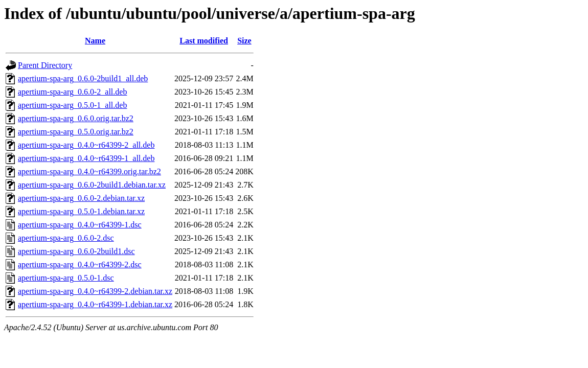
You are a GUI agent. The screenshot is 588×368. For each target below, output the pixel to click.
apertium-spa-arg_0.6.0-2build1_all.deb (83, 78)
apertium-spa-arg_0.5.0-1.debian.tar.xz (81, 211)
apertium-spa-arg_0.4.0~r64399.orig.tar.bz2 (89, 171)
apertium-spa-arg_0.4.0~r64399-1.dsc (80, 225)
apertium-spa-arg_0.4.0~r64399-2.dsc (80, 264)
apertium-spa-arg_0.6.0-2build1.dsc (76, 251)
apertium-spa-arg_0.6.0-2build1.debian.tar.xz (92, 185)
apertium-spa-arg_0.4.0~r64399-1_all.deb (86, 158)
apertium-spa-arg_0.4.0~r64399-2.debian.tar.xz (95, 291)
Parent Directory (45, 65)
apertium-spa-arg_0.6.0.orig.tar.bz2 (76, 118)
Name (95, 41)
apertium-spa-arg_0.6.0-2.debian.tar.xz (81, 198)
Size (244, 41)
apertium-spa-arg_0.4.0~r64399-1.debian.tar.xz (95, 304)
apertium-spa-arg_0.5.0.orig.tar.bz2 (76, 132)
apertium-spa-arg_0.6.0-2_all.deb (72, 92)
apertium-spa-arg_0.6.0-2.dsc (66, 238)
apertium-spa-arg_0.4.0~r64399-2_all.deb (86, 145)
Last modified (204, 41)
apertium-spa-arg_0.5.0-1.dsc (66, 278)
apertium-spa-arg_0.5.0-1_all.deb (72, 105)
